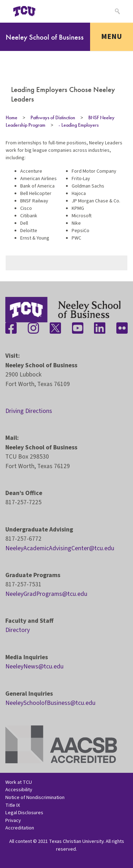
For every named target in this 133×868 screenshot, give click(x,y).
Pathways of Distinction (53, 117)
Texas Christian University (76, 841)
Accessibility (19, 790)
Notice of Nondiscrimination (35, 797)
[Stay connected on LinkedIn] (100, 328)
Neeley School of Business (45, 37)
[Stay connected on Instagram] (33, 328)
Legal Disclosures (24, 813)
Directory (18, 630)
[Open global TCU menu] (52, 11)
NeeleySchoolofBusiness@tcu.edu (50, 703)
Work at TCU (19, 782)
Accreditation (20, 828)
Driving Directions (29, 411)
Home (12, 117)
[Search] (117, 11)
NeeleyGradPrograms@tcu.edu (46, 594)
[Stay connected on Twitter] (55, 328)
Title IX (13, 805)
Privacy (13, 820)
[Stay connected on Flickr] (122, 328)
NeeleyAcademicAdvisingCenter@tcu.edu (60, 548)
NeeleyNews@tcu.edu (34, 666)
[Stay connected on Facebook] (11, 328)
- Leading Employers (79, 125)
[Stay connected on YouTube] (78, 328)
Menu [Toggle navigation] (112, 36)
